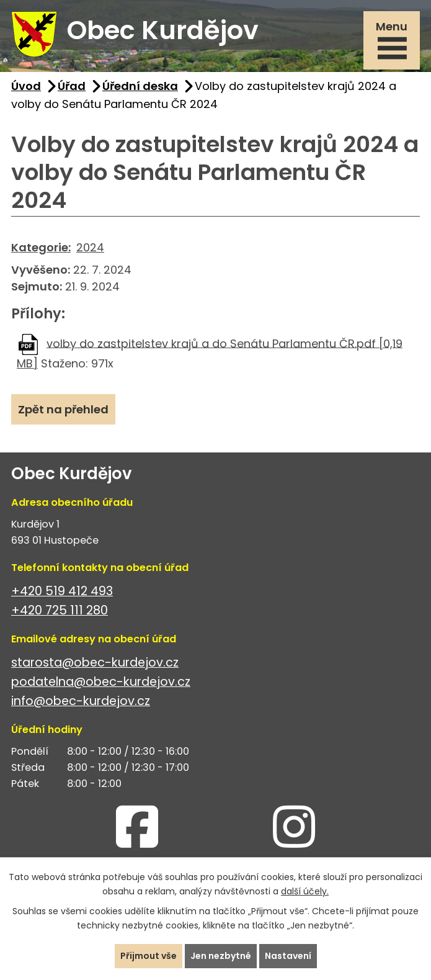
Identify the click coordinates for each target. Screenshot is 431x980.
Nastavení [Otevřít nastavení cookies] (288, 956)
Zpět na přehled (63, 409)
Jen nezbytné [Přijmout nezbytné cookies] (221, 956)
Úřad (72, 86)
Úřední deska (140, 86)
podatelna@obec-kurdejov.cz (101, 682)
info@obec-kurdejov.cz (81, 701)
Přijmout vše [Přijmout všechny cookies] (149, 956)
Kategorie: (41, 247)
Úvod (26, 86)
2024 (90, 247)
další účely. (305, 891)
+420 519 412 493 (62, 591)
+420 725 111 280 (60, 610)
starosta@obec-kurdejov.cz (95, 663)
